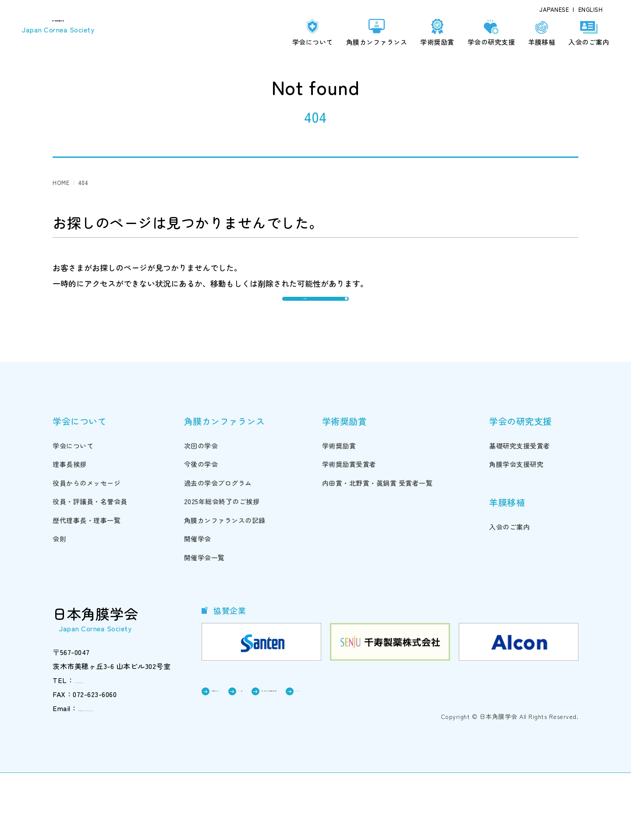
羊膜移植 (542, 42)
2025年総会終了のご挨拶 (222, 567)
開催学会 (198, 604)
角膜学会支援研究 (516, 529)
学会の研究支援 (491, 42)
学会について (313, 42)
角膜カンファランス (377, 42)
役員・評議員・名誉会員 (90, 567)
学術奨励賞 (437, 42)
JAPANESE (554, 9)
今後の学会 (201, 529)
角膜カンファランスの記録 (225, 585)
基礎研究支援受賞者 (520, 511)
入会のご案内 (589, 42)
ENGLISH (591, 9)
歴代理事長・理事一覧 (87, 585)
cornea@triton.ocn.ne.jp (117, 773)
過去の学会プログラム (218, 548)
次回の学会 (201, 511)
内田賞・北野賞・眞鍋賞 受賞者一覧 (378, 548)
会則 (59, 604)
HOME (61, 183)
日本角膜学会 (65, 26)
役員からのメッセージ (87, 548)
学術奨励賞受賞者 (349, 529)
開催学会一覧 (204, 622)
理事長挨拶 (70, 529)
